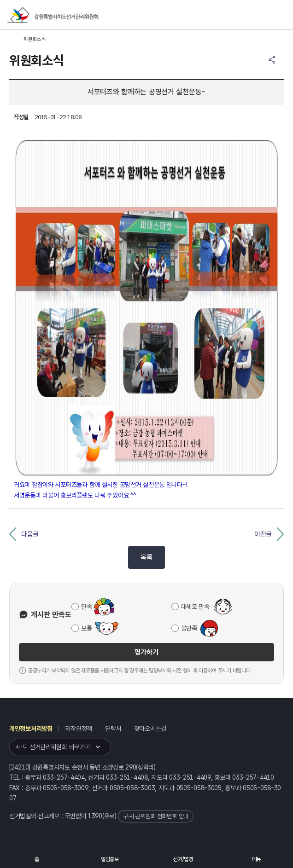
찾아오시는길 (150, 729)
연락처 (113, 729)
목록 (146, 557)
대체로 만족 (195, 607)
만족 (86, 607)
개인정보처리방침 (31, 729)
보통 (86, 628)
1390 (95, 816)
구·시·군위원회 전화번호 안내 (156, 816)
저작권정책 (79, 729)
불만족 (189, 628)
